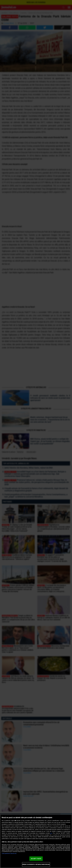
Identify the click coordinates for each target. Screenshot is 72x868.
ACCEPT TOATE (36, 859)
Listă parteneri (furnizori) (9, 853)
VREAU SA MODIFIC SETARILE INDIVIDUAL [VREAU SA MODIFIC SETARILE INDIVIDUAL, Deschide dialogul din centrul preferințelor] (36, 864)
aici (51, 833)
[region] (36, 841)
